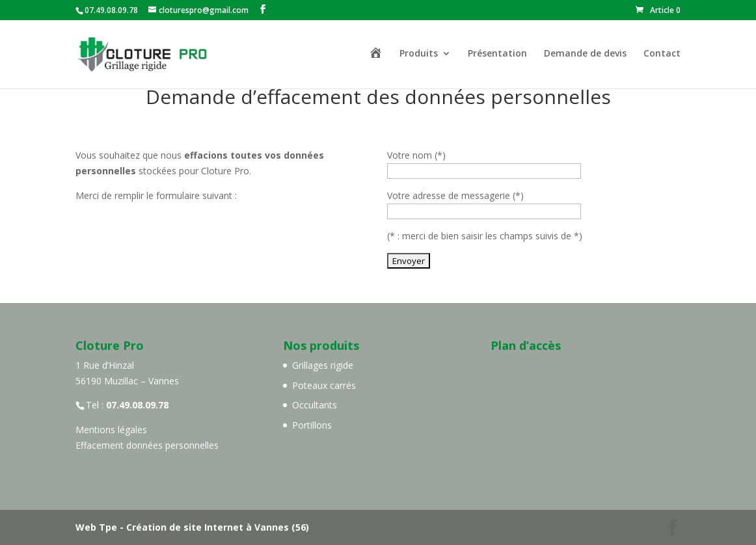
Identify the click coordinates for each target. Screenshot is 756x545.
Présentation (497, 54)
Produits (419, 54)
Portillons (312, 425)
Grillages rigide (323, 365)
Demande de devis (585, 54)
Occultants (315, 405)
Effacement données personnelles (147, 445)
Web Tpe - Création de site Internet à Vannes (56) (192, 527)
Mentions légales (111, 430)
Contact (662, 54)
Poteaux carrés (324, 385)
